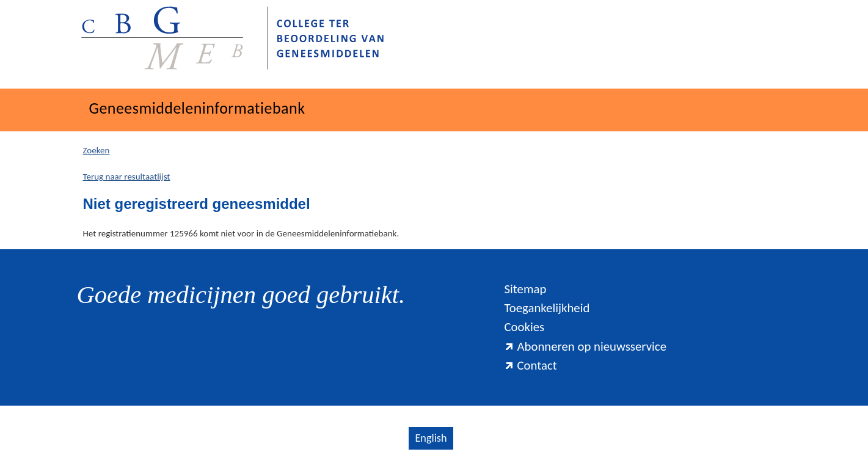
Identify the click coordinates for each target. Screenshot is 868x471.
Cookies (524, 327)
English (431, 438)
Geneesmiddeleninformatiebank (197, 108)
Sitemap (525, 289)
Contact (530, 365)
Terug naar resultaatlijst (127, 177)
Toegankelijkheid (547, 308)
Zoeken (97, 150)
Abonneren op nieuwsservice (585, 346)
